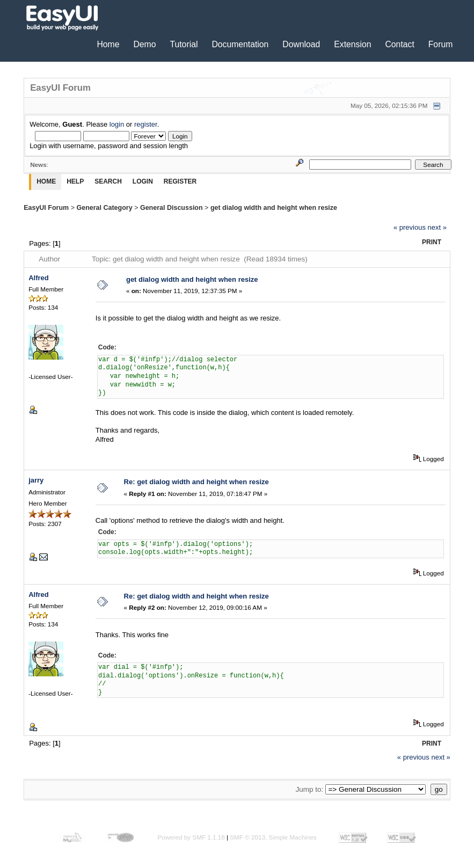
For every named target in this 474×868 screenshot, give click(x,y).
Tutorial (184, 44)
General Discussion (172, 208)
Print (432, 242)
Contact (399, 44)
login (117, 124)
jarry (36, 480)
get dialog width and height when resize (274, 208)
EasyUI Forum (46, 208)
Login (143, 181)
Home (108, 44)
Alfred (39, 278)
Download (301, 44)
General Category (104, 208)
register (146, 124)
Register (180, 181)
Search (108, 181)
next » (437, 227)
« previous (410, 227)
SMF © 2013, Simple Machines (273, 837)
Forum (441, 44)
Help (75, 181)
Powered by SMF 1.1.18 (191, 837)
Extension (352, 44)
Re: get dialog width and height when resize (196, 482)
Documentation (240, 44)
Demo (144, 44)
